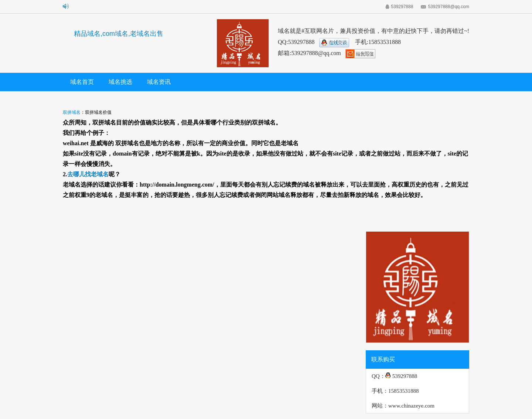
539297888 (402, 7)
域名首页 (82, 82)
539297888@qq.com (449, 7)
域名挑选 (120, 82)
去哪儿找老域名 (88, 174)
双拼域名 (72, 112)
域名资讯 (159, 82)
